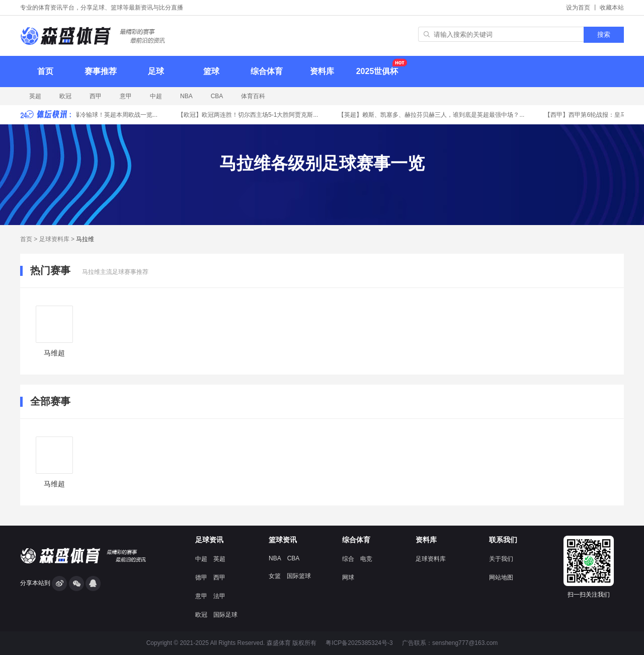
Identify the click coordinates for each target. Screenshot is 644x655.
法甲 (219, 596)
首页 (45, 71)
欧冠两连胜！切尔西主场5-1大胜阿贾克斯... (249, 115)
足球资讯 (209, 540)
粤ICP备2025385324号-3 (359, 643)
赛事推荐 (101, 71)
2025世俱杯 (379, 67)
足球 (156, 71)
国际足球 (225, 615)
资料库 (322, 71)
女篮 (275, 576)
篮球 (211, 71)
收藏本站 (612, 8)
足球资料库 (54, 239)
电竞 (366, 559)
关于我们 (501, 559)
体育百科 (253, 96)
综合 (348, 559)
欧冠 (65, 96)
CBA (217, 96)
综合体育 (267, 71)
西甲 (96, 96)
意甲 (126, 96)
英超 (35, 96)
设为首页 (578, 8)
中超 (156, 96)
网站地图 (501, 577)
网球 (348, 577)
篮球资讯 (283, 540)
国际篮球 (299, 576)
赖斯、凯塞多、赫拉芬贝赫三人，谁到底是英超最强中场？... (433, 115)
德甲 (201, 577)
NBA (186, 96)
